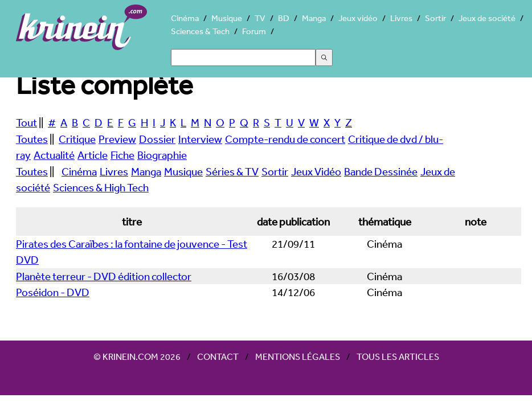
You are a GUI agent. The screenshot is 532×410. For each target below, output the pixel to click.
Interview (200, 139)
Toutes (32, 139)
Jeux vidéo (358, 18)
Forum (254, 31)
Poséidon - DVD (53, 292)
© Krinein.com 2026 (137, 356)
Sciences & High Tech (101, 187)
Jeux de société (487, 18)
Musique (227, 18)
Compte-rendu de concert (285, 139)
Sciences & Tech (200, 31)
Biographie (162, 155)
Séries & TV (232, 171)
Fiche (122, 155)
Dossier (157, 139)
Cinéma (185, 18)
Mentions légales (298, 356)
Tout (26, 122)
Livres (401, 18)
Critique (77, 139)
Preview (117, 139)
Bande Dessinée (381, 171)
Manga (314, 18)
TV (260, 18)
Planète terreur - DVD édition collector (104, 276)
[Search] (243, 58)
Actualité (54, 155)
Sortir (435, 18)
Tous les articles (398, 356)
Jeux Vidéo (316, 171)
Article (93, 155)
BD (284, 18)
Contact (218, 356)
